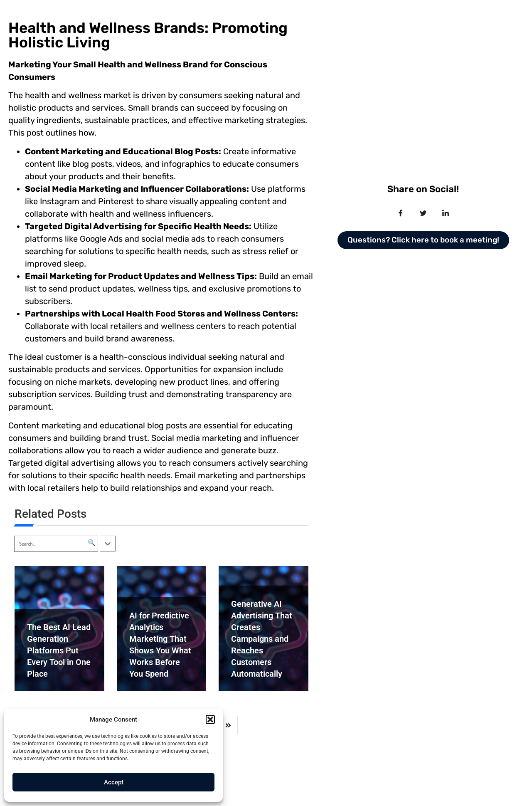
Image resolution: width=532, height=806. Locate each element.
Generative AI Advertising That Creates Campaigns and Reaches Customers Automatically (262, 639)
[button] (210, 719)
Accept (114, 782)
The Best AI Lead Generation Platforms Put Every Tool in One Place (59, 650)
